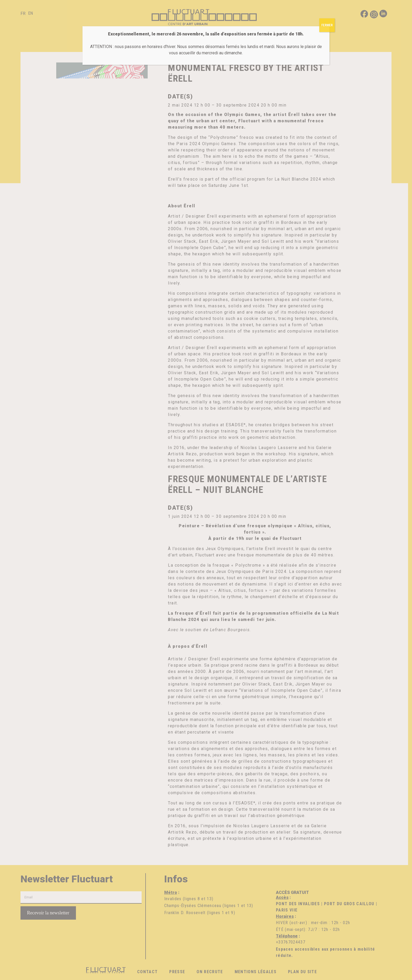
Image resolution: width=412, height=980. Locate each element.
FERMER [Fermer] (327, 25)
